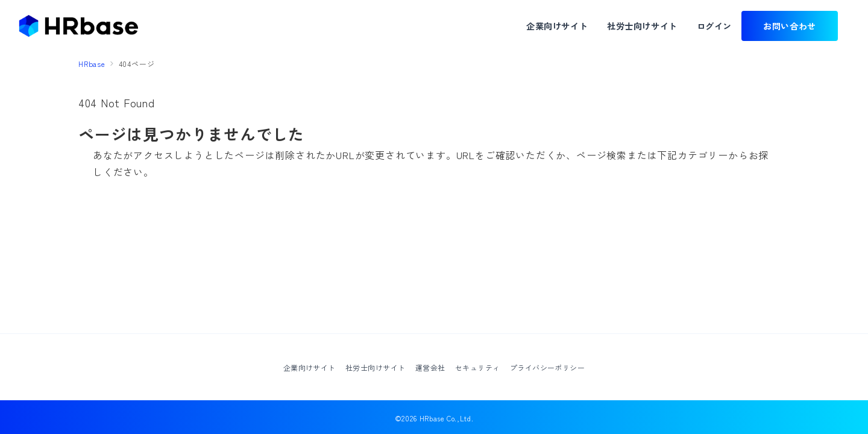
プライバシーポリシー (548, 367)
